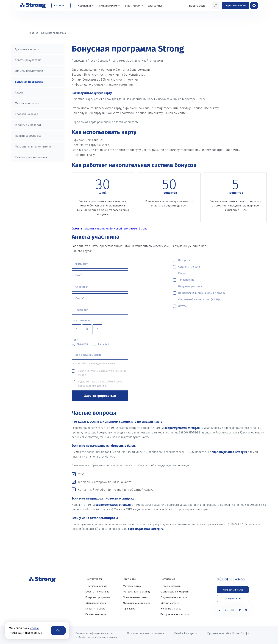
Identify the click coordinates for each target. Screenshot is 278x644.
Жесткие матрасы (171, 608)
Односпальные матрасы (175, 591)
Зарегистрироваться (100, 396)
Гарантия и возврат (28, 125)
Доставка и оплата (27, 49)
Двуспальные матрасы (174, 597)
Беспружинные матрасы (175, 614)
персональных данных (92, 386)
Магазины (155, 5)
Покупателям (108, 5)
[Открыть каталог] (61, 5)
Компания (84, 5)
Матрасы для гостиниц (136, 591)
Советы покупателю (28, 60)
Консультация (233, 598)
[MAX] (233, 610)
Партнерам (133, 5)
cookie (35, 628)
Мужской (82, 344)
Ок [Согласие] (58, 630)
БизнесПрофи (241, 633)
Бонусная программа (29, 82)
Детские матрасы (171, 586)
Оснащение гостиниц (136, 597)
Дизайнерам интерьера (137, 603)
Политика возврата (28, 136)
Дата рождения (81, 320)
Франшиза (129, 608)
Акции (19, 93)
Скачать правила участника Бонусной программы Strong (109, 229)
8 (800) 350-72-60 (231, 579)
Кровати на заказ (27, 114)
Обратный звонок (235, 5)
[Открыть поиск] (216, 5)
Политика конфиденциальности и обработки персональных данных (96, 635)
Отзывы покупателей (29, 71)
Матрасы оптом (132, 586)
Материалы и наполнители (33, 147)
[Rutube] (246, 610)
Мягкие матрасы (170, 603)
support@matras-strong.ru (182, 428)
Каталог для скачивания (31, 157)
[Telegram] (240, 610)
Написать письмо (233, 590)
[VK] (226, 610)
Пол (74, 340)
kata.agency (191, 633)
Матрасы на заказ (27, 103)
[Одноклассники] (219, 610)
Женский (104, 344)
